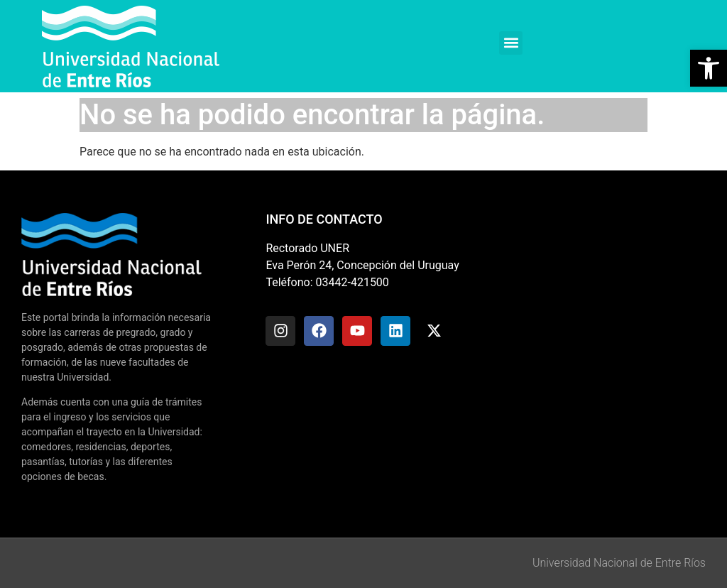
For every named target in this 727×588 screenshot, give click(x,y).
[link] (709, 68)
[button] (511, 43)
